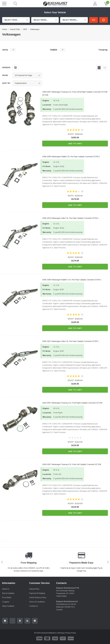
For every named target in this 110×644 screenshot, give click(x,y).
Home (5, 29)
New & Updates (8, 593)
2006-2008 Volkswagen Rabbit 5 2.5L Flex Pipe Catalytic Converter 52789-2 (72, 280)
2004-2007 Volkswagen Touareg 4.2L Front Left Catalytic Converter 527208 (72, 464)
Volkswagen (35, 29)
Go (94, 20)
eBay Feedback (8, 606)
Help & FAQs (34, 589)
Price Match (7, 598)
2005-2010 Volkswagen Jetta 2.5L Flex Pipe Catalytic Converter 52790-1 (70, 218)
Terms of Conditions (37, 602)
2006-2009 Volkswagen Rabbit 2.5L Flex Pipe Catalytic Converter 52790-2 (71, 157)
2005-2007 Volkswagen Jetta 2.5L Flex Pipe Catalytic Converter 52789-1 (70, 341)
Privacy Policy (70, 633)
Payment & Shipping (37, 593)
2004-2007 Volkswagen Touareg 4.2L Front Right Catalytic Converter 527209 (72, 403)
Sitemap (61, 633)
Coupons (6, 602)
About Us (6, 589)
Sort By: (6, 83)
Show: (5, 75)
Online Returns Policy (38, 598)
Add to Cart (75, 144)
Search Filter (15, 29)
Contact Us (34, 606)
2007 (25, 29)
